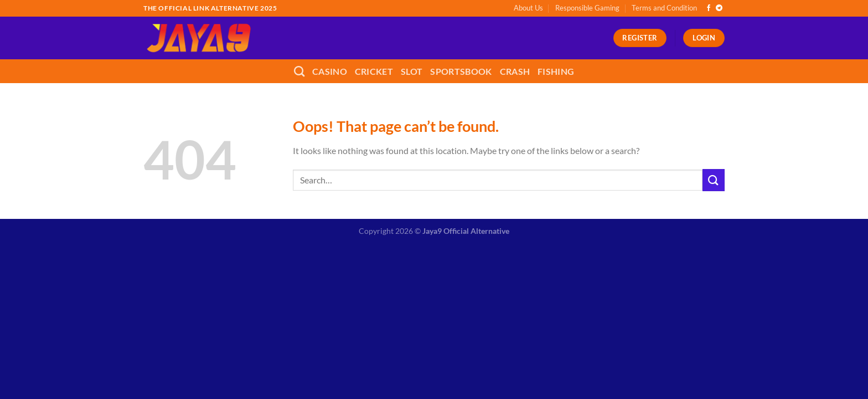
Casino (330, 71)
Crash (515, 71)
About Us (528, 8)
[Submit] (714, 180)
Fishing (556, 71)
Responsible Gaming (587, 8)
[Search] (299, 71)
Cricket (374, 71)
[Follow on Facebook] (709, 8)
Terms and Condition (664, 8)
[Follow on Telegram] (719, 8)
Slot (412, 71)
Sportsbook (461, 71)
